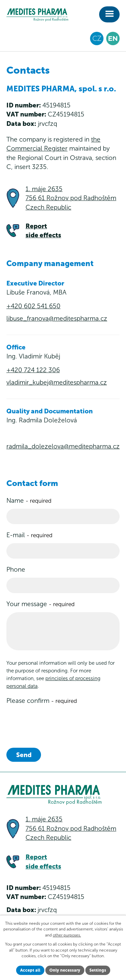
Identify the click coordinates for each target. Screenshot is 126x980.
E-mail (29, 535)
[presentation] (57, 722)
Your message (40, 604)
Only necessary (65, 970)
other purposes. (67, 935)
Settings (98, 970)
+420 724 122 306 (33, 370)
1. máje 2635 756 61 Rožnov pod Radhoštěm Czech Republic (71, 828)
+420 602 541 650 (33, 306)
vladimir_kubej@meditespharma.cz (57, 382)
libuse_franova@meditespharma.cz (57, 318)
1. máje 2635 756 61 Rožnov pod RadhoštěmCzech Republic (71, 198)
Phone (16, 569)
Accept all (30, 970)
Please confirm (42, 701)
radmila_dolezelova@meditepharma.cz (63, 446)
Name (29, 501)
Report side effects (43, 231)
